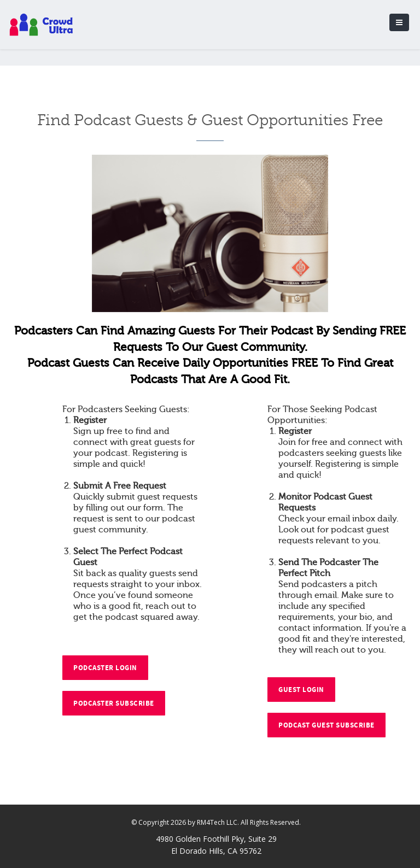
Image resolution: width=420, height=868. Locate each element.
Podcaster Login (105, 668)
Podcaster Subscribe (114, 703)
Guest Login (301, 690)
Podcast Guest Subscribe (326, 725)
